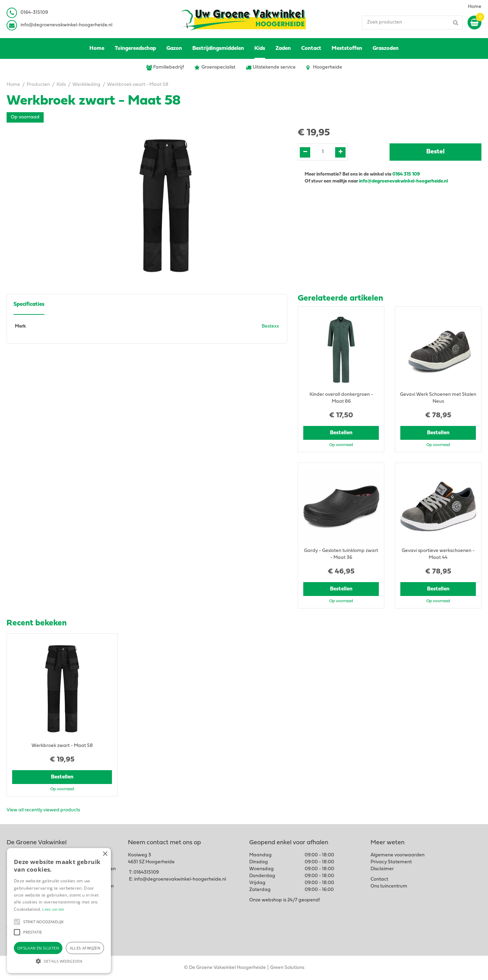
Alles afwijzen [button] (85, 948)
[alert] (59, 911)
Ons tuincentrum (389, 886)
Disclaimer (382, 869)
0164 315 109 (406, 174)
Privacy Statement (391, 862)
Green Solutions (287, 968)
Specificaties (29, 304)
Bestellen (341, 433)
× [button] (105, 854)
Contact (379, 879)
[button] (17, 922)
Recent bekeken (37, 623)
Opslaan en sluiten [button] (38, 948)
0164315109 (146, 872)
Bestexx (270, 326)
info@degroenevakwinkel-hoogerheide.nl (66, 25)
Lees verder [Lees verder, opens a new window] (53, 909)
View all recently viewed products (43, 810)
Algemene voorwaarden (398, 855)
